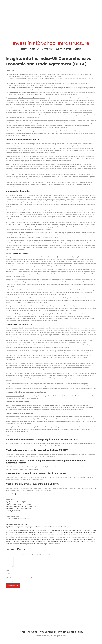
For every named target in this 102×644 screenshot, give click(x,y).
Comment (9, 569)
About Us (35, 49)
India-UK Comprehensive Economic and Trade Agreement (27, 98)
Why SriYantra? (64, 49)
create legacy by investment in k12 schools (54, 530)
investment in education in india (83, 537)
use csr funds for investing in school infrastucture (45, 544)
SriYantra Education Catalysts (15, 396)
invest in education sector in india (65, 535)
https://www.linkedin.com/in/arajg (17, 525)
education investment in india (47, 533)
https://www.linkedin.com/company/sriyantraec (21, 506)
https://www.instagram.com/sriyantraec (18, 509)
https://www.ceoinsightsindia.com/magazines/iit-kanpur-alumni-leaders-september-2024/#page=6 (38, 527)
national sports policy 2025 (82, 539)
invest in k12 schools (26, 537)
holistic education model (79, 533)
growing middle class (63, 533)
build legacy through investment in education (25, 530)
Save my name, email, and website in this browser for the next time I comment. (32, 583)
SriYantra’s (58, 417)
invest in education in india (45, 535)
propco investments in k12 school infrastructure (61, 542)
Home (24, 49)
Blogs (78, 49)
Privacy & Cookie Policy (71, 634)
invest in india (81, 535)
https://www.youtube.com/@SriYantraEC (19, 502)
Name (8, 572)
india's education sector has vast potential (23, 535)
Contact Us (48, 49)
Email (8, 576)
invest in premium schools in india (43, 537)
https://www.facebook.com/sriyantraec (18, 504)
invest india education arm (63, 537)
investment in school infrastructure (42, 539)
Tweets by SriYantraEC (13, 511)
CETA (24, 110)
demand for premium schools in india (80, 530)
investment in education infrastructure (18, 539)
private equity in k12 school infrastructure (32, 542)
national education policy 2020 (63, 539)
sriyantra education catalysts (20, 544)
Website (8, 579)
